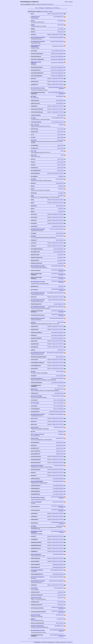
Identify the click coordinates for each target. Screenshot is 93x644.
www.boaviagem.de (60, 96)
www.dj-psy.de (61, 186)
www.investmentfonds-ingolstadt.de (57, 318)
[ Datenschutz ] (64, 642)
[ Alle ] (36, 8)
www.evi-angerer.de (60, 233)
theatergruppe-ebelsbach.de (58, 564)
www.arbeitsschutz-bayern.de (58, 46)
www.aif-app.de (61, 21)
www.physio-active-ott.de (59, 427)
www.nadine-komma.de (59, 389)
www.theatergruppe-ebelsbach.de (57, 570)
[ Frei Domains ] (56, 8)
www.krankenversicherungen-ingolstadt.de (55, 353)
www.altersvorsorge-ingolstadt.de (57, 42)
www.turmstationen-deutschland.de (57, 577)
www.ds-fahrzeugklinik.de (59, 249)
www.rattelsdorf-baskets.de (58, 479)
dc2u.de (62, 151)
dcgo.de (62, 155)
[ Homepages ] (41, 8)
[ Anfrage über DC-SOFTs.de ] (47, 4)
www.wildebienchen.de (59, 626)
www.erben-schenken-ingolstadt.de (57, 229)
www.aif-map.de (61, 25)
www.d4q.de (61, 125)
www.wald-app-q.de (60, 615)
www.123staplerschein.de (59, 17)
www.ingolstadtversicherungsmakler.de (56, 307)
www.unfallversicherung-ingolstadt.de (56, 581)
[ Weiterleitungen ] (49, 8)
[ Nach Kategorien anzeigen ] (47, 11)
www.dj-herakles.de (60, 179)
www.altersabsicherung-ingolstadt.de (56, 38)
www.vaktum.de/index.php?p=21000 (57, 412)
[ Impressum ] (70, 642)
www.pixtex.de (61, 432)
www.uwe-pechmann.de (59, 588)
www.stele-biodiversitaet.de (58, 554)
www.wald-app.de (60, 619)
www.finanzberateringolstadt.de (58, 266)
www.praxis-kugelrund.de (59, 304)
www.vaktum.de (61, 255)
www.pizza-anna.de (60, 438)
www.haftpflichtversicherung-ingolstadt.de (56, 293)
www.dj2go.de (61, 176)
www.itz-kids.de (61, 322)
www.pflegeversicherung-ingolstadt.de (56, 414)
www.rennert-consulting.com (58, 502)
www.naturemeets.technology (58, 396)
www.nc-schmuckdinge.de (59, 400)
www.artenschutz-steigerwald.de (57, 54)
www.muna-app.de (60, 372)
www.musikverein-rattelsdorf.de (58, 332)
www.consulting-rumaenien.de (58, 51)
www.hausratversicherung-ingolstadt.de (56, 300)
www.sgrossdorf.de (60, 526)
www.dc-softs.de (60, 115)
